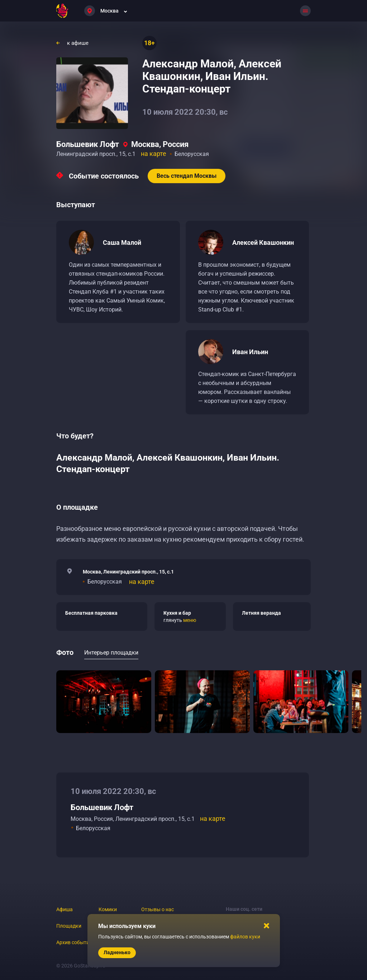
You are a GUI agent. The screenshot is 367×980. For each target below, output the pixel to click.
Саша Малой (122, 242)
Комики (108, 909)
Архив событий (74, 942)
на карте (154, 154)
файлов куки (245, 937)
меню (190, 620)
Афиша (65, 909)
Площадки (69, 926)
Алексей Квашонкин (263, 242)
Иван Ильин (250, 352)
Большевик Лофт (88, 144)
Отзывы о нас (158, 909)
